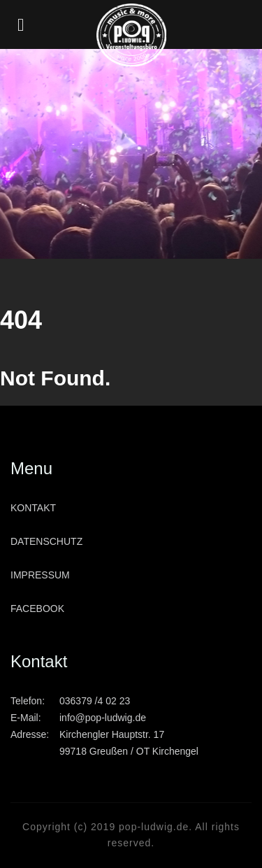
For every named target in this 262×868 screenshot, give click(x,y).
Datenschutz (46, 541)
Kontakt (33, 508)
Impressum (40, 575)
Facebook (37, 609)
